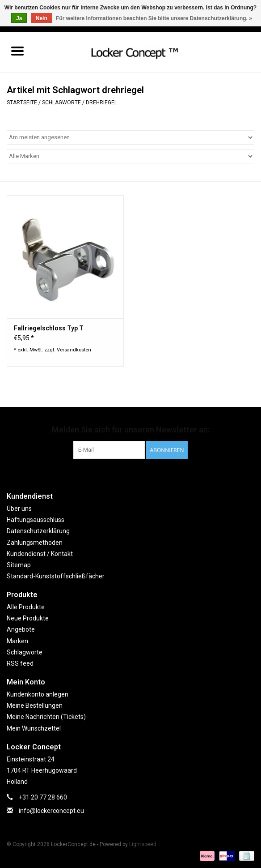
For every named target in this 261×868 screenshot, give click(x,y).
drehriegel (101, 103)
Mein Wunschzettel (34, 728)
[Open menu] (17, 51)
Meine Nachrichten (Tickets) (46, 717)
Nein (42, 18)
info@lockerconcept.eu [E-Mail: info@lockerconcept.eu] (51, 811)
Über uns (19, 509)
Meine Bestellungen (35, 706)
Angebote (21, 629)
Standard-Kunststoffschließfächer (56, 576)
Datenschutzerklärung (38, 531)
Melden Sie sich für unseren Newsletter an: (131, 430)
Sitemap (19, 565)
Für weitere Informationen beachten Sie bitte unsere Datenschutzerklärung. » (154, 18)
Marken (17, 641)
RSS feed (20, 663)
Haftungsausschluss (36, 520)
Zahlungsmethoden (35, 543)
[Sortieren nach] (130, 137)
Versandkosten (74, 350)
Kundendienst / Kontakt (40, 554)
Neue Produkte (28, 618)
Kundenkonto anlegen (38, 694)
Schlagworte (61, 103)
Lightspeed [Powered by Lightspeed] (143, 844)
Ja (19, 18)
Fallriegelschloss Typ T (49, 328)
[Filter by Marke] (130, 156)
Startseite (22, 103)
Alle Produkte (26, 607)
